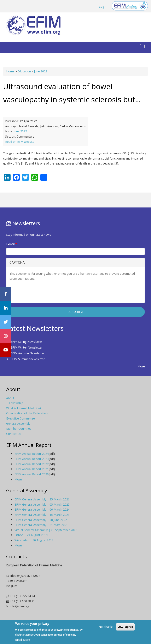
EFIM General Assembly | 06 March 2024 (42, 509)
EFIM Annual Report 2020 (32, 474)
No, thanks (106, 627)
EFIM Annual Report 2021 (32, 469)
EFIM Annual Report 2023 (32, 459)
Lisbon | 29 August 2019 (31, 535)
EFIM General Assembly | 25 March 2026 (42, 499)
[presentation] (41, 292)
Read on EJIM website (20, 142)
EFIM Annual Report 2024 (32, 454)
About (10, 398)
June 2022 (41, 71)
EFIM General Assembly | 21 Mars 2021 (41, 525)
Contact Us (14, 434)
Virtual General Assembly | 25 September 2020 (46, 530)
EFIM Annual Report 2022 (32, 464)
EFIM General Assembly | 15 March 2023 (42, 515)
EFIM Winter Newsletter (27, 347)
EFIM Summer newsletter (28, 359)
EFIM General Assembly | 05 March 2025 (42, 504)
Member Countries (19, 429)
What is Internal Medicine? (24, 408)
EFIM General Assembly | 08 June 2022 (41, 520)
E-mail (12, 244)
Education (24, 71)
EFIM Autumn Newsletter (27, 353)
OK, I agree (125, 627)
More (141, 366)
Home (10, 71)
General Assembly (18, 424)
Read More (23, 640)
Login (103, 7)
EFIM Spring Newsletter (26, 342)
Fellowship (16, 403)
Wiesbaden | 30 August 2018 (34, 540)
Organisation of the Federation (27, 413)
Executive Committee (21, 418)
